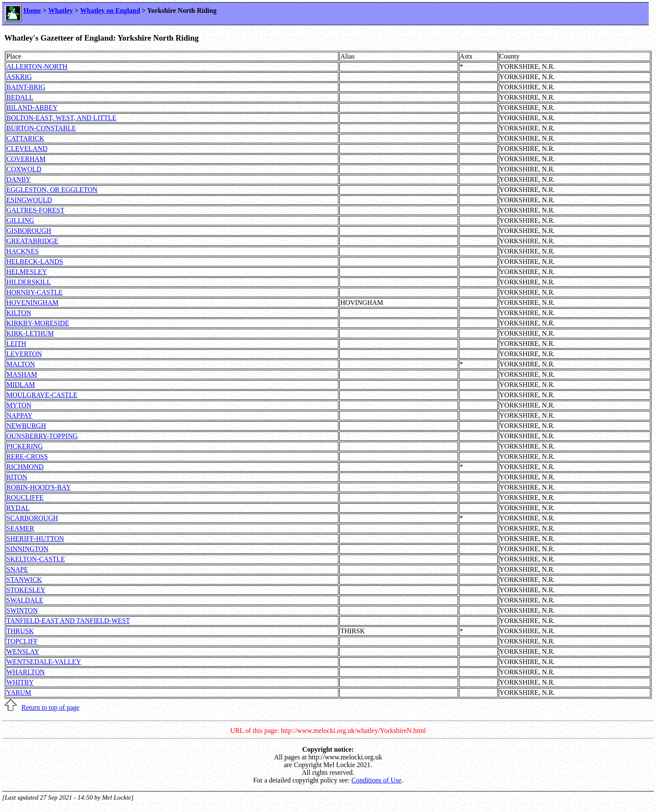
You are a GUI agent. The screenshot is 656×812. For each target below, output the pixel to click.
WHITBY (20, 682)
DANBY (19, 179)
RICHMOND (25, 467)
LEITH (16, 344)
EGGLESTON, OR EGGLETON (52, 190)
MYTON (19, 405)
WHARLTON (26, 672)
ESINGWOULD (29, 200)
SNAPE (17, 569)
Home (32, 10)
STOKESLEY (26, 590)
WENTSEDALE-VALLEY (44, 662)
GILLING (20, 220)
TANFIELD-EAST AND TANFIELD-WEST (68, 621)
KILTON (19, 313)
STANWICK (24, 580)
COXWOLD (24, 169)
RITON (17, 477)
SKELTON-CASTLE (36, 559)
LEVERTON (24, 354)
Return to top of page (50, 707)
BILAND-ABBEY (32, 108)
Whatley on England (110, 10)
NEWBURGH (26, 426)
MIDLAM (21, 385)
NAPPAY (19, 415)
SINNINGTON (27, 549)
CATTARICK (25, 138)
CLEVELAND (27, 149)
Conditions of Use (376, 780)
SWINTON (22, 610)
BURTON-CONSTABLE (41, 128)
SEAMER (20, 528)
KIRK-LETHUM (30, 333)
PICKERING (25, 446)
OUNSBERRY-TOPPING (42, 436)
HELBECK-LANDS (35, 261)
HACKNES (23, 251)
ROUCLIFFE (25, 498)
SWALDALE (25, 600)
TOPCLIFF (22, 641)
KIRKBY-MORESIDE (38, 323)
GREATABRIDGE (32, 241)
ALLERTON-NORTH (37, 66)
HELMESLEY (27, 272)
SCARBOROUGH (32, 518)
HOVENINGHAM (32, 303)
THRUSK (20, 631)
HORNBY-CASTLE (35, 292)
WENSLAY (23, 651)
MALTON (21, 364)
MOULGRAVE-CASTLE (42, 395)
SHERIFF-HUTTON (35, 539)
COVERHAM (26, 159)
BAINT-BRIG (26, 87)
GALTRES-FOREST (35, 210)
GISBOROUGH (29, 231)
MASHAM (22, 374)
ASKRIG (19, 77)
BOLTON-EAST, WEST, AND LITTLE (61, 118)
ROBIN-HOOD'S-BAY (39, 487)
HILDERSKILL (29, 282)
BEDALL (20, 97)
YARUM (19, 692)
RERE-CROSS (27, 456)
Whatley (61, 10)
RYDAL (18, 508)
